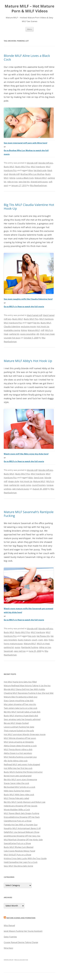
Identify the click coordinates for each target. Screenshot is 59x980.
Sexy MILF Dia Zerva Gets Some (18, 866)
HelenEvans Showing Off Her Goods (21, 806)
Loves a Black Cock (25, 178)
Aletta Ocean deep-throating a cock (20, 746)
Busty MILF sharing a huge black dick (21, 716)
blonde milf (32, 163)
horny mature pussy (13, 644)
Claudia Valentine (12, 326)
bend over (39, 478)
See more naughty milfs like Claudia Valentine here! (28, 299)
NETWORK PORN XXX (9, 960)
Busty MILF (9, 167)
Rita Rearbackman (38, 185)
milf (42, 330)
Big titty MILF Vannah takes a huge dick (22, 712)
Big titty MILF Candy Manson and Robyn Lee (25, 802)
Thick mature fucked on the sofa (19, 731)
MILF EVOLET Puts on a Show (17, 855)
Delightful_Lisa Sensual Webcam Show (22, 832)
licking (12, 178)
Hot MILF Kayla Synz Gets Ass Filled (20, 682)
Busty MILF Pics (23, 167)
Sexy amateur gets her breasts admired (22, 719)
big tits (37, 323)
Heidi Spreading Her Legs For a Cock (21, 862)
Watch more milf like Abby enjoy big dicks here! (26, 454)
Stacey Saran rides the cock (16, 783)
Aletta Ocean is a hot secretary (18, 753)
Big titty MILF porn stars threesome (20, 779)
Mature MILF (41, 178)
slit (38, 334)
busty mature (24, 640)
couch (34, 640)
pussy (18, 647)
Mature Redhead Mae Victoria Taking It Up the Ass (27, 685)
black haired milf (35, 315)
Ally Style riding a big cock (16, 761)
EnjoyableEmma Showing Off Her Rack (22, 817)
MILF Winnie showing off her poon (20, 738)
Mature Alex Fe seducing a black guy (21, 697)
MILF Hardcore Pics (13, 323)
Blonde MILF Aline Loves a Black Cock (27, 58)
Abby (31, 478)
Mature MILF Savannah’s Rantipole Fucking (29, 514)
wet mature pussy (21, 489)
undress (8, 489)
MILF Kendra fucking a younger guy (20, 757)
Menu (30, 29)
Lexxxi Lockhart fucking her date (19, 727)
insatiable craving (12, 330)
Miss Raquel (9, 925)
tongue (50, 485)
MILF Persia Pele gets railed (16, 798)
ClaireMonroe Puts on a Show (18, 821)
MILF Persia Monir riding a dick (18, 749)
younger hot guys (12, 338)
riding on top (45, 647)
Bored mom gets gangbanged (18, 776)
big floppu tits (43, 636)
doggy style (14, 481)
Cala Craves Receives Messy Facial (19, 851)
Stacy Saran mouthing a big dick (19, 701)
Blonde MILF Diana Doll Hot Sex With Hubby (24, 689)
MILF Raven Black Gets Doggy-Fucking (21, 813)
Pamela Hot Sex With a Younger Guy (21, 825)
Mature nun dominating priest (21, 960)
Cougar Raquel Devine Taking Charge (21, 942)
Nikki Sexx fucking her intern (17, 791)
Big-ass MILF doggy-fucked (16, 723)
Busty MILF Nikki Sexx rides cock (19, 794)
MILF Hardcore (38, 167)
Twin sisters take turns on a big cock (21, 708)
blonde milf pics (46, 163)
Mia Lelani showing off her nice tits (20, 704)
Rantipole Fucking (30, 647)
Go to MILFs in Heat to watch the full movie (24, 306)
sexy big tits (24, 182)
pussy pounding (28, 334)
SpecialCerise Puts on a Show (17, 843)
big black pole (40, 170)
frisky (51, 640)
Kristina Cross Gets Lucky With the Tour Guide (25, 858)
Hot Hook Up (43, 326)
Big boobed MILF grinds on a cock (20, 787)
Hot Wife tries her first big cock (18, 768)
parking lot (14, 334)
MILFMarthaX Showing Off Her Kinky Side (23, 840)
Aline (30, 170)
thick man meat (47, 334)
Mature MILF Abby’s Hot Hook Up (28, 361)
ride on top (12, 182)
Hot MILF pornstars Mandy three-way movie (25, 734)
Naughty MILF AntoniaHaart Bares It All (22, 828)
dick (46, 640)
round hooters (39, 485)
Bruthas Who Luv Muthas (32, 174)
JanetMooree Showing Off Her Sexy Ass (22, 836)
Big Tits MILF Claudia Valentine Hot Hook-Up (29, 207)
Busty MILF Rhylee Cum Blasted (19, 847)
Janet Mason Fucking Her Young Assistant (23, 931)
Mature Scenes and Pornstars (21, 918)
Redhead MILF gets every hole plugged (22, 764)
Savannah (8, 651)
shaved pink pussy (39, 182)
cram (41, 640)
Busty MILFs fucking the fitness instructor (23, 772)
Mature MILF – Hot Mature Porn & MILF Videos (29, 9)
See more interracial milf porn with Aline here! (25, 143)
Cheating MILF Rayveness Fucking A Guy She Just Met (29, 693)
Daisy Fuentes (10, 937)
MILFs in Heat (43, 644)
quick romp (26, 485)
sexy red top (20, 651)
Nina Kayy (8, 948)
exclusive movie (28, 326)
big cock (32, 636)
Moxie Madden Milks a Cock (17, 809)
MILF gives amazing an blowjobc (19, 742)
